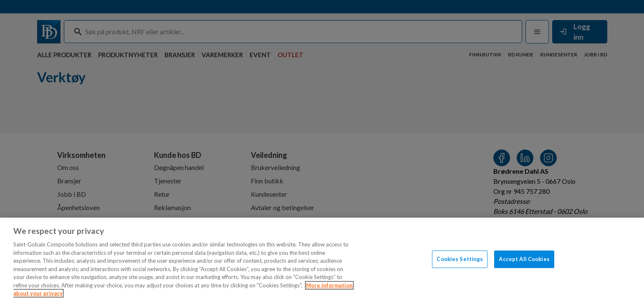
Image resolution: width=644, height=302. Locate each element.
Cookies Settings (460, 259)
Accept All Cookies (524, 259)
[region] (322, 260)
